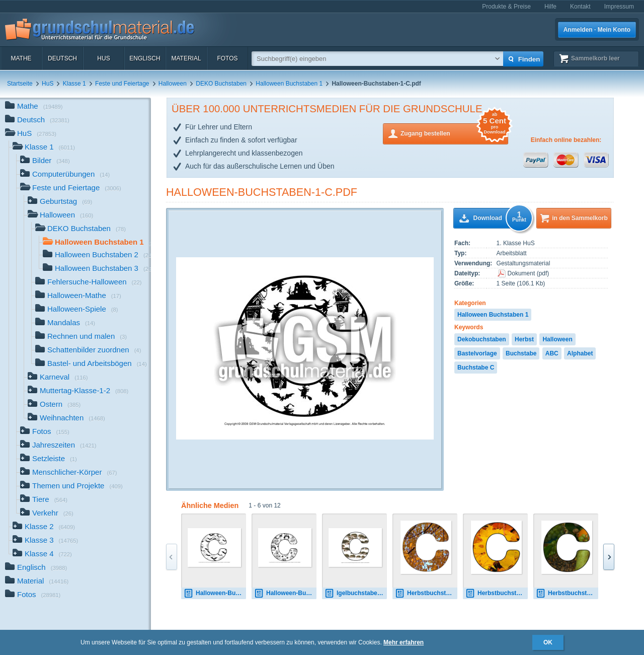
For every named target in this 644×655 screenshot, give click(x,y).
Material (186, 58)
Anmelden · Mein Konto (597, 30)
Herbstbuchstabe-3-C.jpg (567, 593)
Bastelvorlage (477, 353)
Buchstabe (521, 353)
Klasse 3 (45, 541)
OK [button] (548, 642)
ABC (552, 353)
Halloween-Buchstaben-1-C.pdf (262, 192)
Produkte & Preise (506, 7)
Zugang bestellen (454, 133)
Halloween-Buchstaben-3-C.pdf (285, 593)
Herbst (524, 339)
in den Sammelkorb (580, 218)
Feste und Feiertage (122, 84)
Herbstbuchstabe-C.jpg (426, 593)
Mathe (21, 58)
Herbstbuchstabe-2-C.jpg (497, 593)
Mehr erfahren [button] (404, 642)
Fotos (227, 58)
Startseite (20, 84)
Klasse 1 (74, 84)
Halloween (173, 84)
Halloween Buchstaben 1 (289, 84)
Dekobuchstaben (482, 339)
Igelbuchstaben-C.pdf (356, 593)
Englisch (145, 58)
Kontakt (580, 7)
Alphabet (580, 353)
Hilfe (550, 7)
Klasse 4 (42, 555)
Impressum (619, 7)
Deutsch (62, 58)
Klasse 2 (44, 527)
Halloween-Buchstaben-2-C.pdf (215, 593)
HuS (103, 58)
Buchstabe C (476, 368)
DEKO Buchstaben (221, 84)
